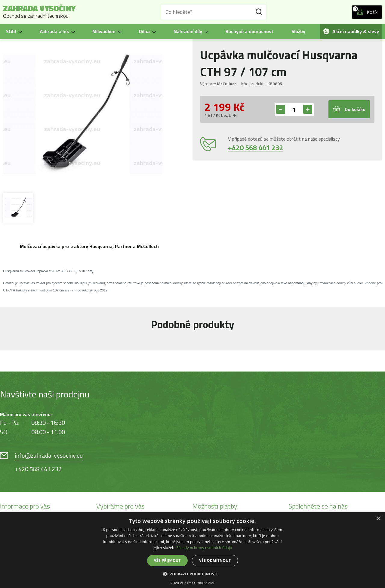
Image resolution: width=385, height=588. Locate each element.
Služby (298, 31)
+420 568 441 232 (256, 148)
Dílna (144, 31)
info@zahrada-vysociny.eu (49, 455)
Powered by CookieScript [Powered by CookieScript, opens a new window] (193, 583)
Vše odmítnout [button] (215, 560)
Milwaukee (104, 31)
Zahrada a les (54, 31)
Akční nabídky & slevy (351, 31)
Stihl (11, 31)
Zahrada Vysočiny (39, 12)
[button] (193, 574)
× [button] (378, 519)
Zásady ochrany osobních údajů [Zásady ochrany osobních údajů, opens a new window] (204, 548)
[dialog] (192, 550)
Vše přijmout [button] (167, 560)
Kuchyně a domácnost (249, 31)
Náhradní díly (188, 31)
